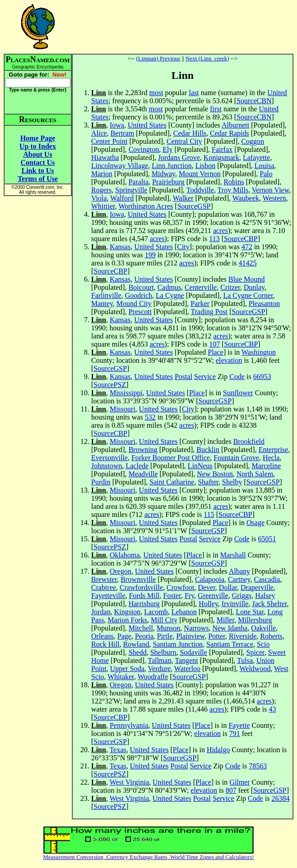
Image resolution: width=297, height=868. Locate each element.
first (216, 109)
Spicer (255, 652)
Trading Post (209, 312)
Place (216, 352)
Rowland (136, 644)
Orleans (102, 636)
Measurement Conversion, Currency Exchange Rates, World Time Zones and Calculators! (148, 857)
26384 (281, 798)
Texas (118, 750)
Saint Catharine (172, 482)
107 (214, 344)
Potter (217, 636)
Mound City (134, 304)
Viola (99, 198)
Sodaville (193, 652)
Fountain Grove (236, 458)
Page (124, 636)
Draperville (257, 587)
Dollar (228, 587)
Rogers (101, 190)
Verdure (160, 669)
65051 (267, 539)
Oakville (263, 628)
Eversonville (109, 458)
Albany (239, 571)
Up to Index (38, 146)
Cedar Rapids (230, 133)
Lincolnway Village (120, 166)
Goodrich (139, 295)
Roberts (271, 636)
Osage (255, 523)
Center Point (109, 141)
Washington (259, 352)
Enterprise (274, 450)
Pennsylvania (129, 725)
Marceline (267, 466)
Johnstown (107, 466)
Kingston (128, 612)
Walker (183, 198)
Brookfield (249, 441)
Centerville (201, 287)
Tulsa (245, 660)
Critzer (230, 287)
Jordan (101, 612)
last (194, 93)
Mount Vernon (200, 174)
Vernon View (271, 190)
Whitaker (121, 677)
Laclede (137, 466)
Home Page (38, 138)
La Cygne (170, 295)
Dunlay (254, 287)
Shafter (208, 482)
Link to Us (37, 171)
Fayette (239, 725)
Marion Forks (127, 620)
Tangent (186, 660)
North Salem (255, 474)
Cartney (239, 579)
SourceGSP (194, 206)
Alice (99, 133)
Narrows (196, 628)
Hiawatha (105, 158)
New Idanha (230, 628)
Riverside (243, 636)
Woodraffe (153, 677)
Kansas (120, 247)
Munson (168, 628)
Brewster (104, 579)
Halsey (265, 596)
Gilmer (239, 782)
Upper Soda (127, 669)
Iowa (117, 125)
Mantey (102, 304)
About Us (37, 154)
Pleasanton (264, 304)
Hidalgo (218, 750)
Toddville (200, 190)
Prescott (140, 312)
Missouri (123, 409)
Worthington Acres (146, 206)
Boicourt (141, 287)
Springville (131, 190)
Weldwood (255, 669)
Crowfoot (180, 587)
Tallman (159, 660)
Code (237, 377)
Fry (189, 596)
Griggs (242, 596)
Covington (144, 149)
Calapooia (210, 579)
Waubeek (246, 198)
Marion (102, 174)
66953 (262, 377)
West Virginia (129, 782)
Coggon (253, 141)
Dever (206, 587)
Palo (266, 174)
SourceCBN (254, 101)
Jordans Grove (179, 158)
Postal (183, 377)
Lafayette (256, 158)
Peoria (144, 636)
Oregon (121, 571)
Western (274, 198)
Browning (143, 450)
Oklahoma (125, 555)
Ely (167, 149)
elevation (229, 360)
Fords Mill (144, 596)
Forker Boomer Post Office (171, 458)
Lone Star (250, 612)
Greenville (213, 596)
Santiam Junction (178, 644)
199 (150, 255)
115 (209, 514)
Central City (184, 141)
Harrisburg (144, 604)
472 (247, 247)
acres (220, 231)
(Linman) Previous (158, 58)
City (183, 247)
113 (214, 239)
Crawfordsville (141, 587)
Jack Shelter (269, 604)
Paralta (139, 182)
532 (150, 417)
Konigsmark (221, 158)
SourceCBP (241, 239)
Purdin (101, 482)
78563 (258, 766)
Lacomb (156, 612)
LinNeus (200, 466)
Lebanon (184, 612)
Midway (163, 174)
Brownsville (138, 579)
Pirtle (165, 636)
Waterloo (187, 669)
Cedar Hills (190, 133)
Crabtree (104, 587)
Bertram (122, 133)
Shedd (138, 652)
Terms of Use (38, 179)
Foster (172, 596)
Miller (225, 620)
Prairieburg (168, 182)
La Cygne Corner (248, 295)
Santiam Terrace (230, 644)
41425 (248, 263)
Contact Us (38, 162)
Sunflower (238, 393)
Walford (122, 198)
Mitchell (141, 628)
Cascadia (267, 579)
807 (231, 790)
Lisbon (205, 166)
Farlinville (106, 295)
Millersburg (255, 620)
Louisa (265, 166)
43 (273, 709)
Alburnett (235, 125)
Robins (234, 182)
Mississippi (126, 393)
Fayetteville (108, 596)
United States (147, 125)
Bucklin (208, 450)
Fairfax (222, 149)
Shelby (232, 482)
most (156, 93)
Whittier (103, 206)
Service (205, 377)
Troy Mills (233, 190)
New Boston (215, 474)
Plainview (190, 636)
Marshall (233, 555)
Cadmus (169, 287)
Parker (200, 304)
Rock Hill (105, 644)
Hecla (271, 458)
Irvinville (235, 604)
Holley (208, 604)
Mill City (164, 620)
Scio (263, 644)
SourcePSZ (110, 385)
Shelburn (163, 652)
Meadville (143, 474)
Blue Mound (246, 279)
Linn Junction (172, 166)
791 (235, 733)
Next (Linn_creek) (207, 58)
